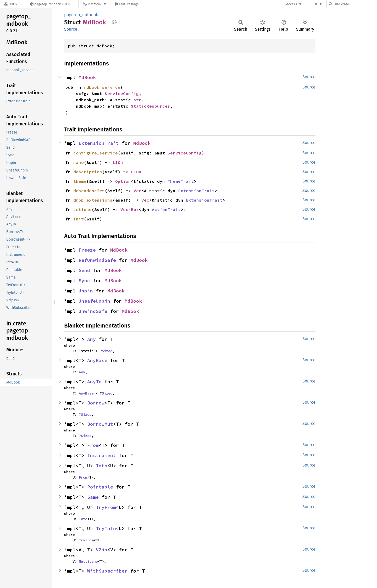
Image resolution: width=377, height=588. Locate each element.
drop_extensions (93, 200)
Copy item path (115, 22)
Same (93, 497)
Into (102, 466)
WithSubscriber (107, 571)
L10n (118, 162)
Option (123, 181)
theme (80, 181)
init (79, 219)
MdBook (87, 77)
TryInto (106, 528)
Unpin (86, 291)
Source (71, 29)
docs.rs (292, 4)
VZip (102, 550)
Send (84, 270)
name (79, 162)
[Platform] (95, 4)
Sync (84, 281)
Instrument (102, 455)
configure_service (96, 153)
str (137, 100)
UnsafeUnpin (94, 301)
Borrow (96, 403)
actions (82, 209)
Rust (314, 4)
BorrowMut (100, 424)
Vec (137, 191)
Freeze (87, 250)
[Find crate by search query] (355, 4)
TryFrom (106, 507)
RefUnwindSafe (97, 260)
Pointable (100, 487)
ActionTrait (166, 209)
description (88, 172)
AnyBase (97, 360)
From (93, 445)
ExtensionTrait (99, 143)
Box (135, 209)
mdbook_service (102, 87)
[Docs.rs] (13, 4)
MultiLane (88, 561)
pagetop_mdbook (81, 15)
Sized (107, 351)
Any (92, 339)
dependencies (89, 191)
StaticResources (151, 106)
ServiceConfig (122, 93)
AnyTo (94, 382)
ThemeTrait (181, 181)
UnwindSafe (93, 311)
